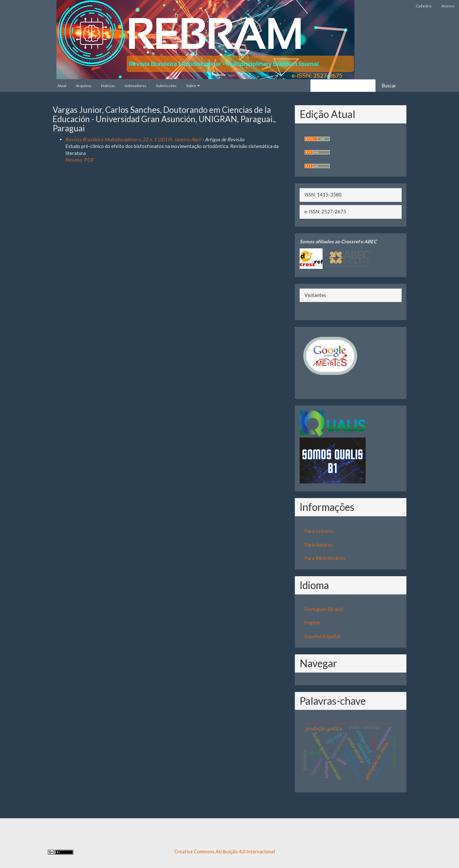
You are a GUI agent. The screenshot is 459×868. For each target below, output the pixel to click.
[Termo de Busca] (343, 86)
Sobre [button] (193, 86)
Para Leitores (319, 531)
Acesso (448, 6)
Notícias (108, 86)
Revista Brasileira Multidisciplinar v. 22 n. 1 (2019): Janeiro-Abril (133, 139)
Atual (62, 86)
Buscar (389, 85)
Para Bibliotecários (325, 558)
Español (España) (322, 636)
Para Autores (319, 545)
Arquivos (84, 86)
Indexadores (135, 86)
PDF (89, 160)
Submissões (166, 86)
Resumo (74, 160)
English (312, 622)
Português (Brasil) (324, 609)
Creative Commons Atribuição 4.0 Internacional (225, 851)
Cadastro (423, 6)
